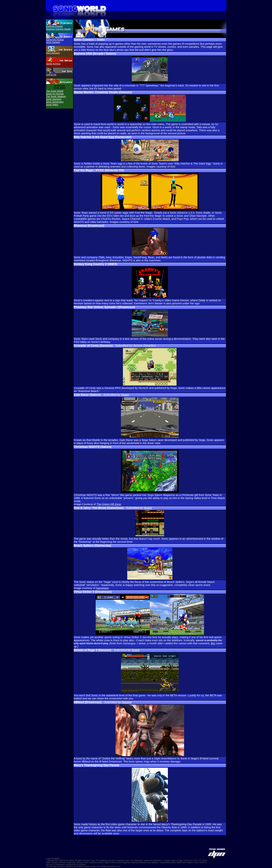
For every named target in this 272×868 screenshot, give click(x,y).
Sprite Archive (53, 64)
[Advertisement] (59, 123)
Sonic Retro (52, 105)
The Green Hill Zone (109, 504)
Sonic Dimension (55, 102)
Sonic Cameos (53, 42)
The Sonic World (55, 91)
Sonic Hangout (54, 99)
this (213, 643)
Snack (125, 395)
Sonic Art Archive (55, 94)
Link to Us (51, 75)
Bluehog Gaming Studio (58, 29)
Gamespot (102, 588)
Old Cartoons (53, 53)
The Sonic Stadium (56, 96)
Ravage (127, 702)
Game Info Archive (55, 40)
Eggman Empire (54, 26)
